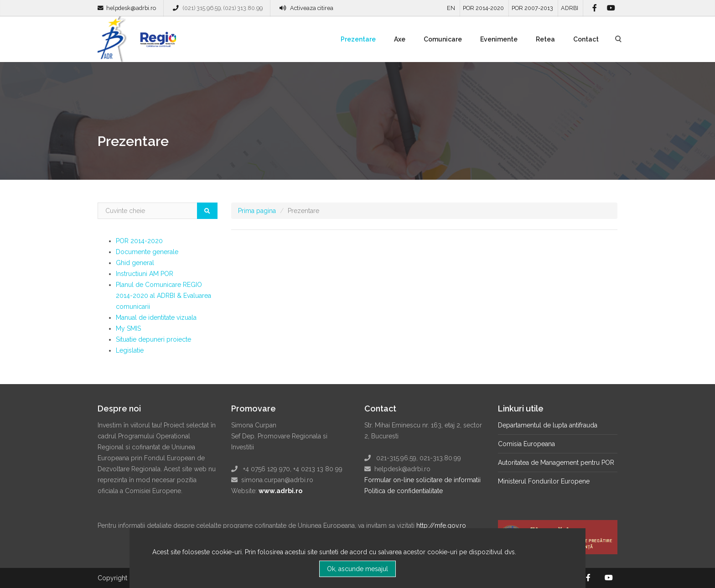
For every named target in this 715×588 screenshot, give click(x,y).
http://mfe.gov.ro (441, 526)
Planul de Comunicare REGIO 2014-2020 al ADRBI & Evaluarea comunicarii (163, 296)
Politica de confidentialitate (404, 491)
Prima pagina (257, 211)
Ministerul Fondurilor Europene (544, 481)
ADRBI (570, 8)
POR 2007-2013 (532, 8)
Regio (156, 42)
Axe (400, 39)
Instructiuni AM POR (145, 274)
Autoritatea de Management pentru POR (556, 463)
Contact (586, 39)
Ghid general (135, 263)
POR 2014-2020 (483, 8)
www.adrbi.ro (280, 491)
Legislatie (130, 350)
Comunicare (443, 39)
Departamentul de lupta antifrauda (548, 425)
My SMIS (128, 328)
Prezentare (358, 39)
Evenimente (499, 39)
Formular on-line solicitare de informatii (422, 480)
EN (451, 8)
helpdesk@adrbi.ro (131, 8)
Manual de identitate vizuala (156, 317)
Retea (545, 39)
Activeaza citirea (312, 8)
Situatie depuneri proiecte (153, 339)
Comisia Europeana (526, 444)
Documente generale (147, 252)
